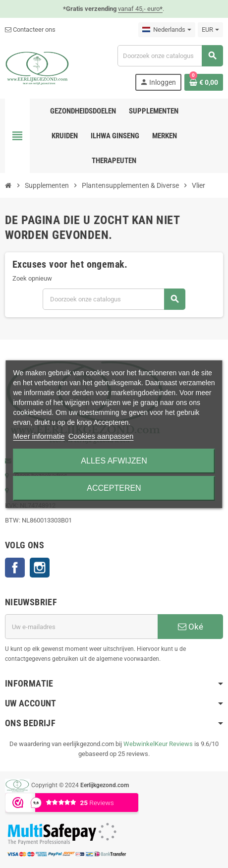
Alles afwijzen (114, 461)
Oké (191, 627)
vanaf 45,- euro (140, 9)
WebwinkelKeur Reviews (158, 744)
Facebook (15, 568)
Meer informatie (39, 436)
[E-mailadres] (81, 627)
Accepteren (114, 488)
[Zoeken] (170, 56)
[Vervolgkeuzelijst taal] (167, 30)
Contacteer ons (30, 29)
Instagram (40, 568)
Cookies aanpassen (101, 436)
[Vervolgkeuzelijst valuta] (210, 30)
